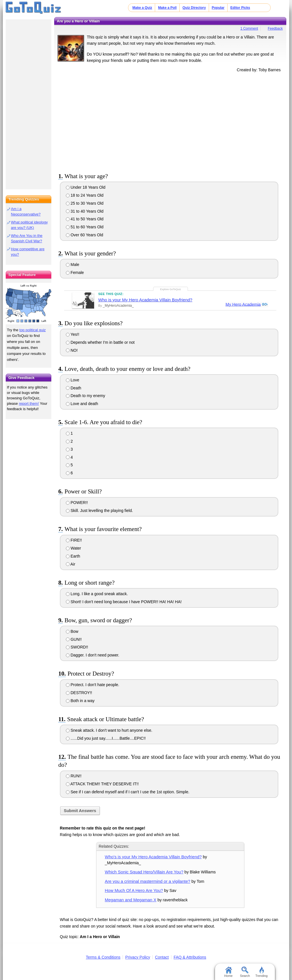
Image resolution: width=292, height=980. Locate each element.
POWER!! (77, 503)
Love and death (82, 404)
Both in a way (80, 701)
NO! (72, 350)
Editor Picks (240, 8)
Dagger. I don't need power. (93, 655)
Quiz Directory (194, 8)
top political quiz (33, 330)
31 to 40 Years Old (85, 211)
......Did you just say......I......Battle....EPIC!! (106, 738)
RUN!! (74, 776)
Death (74, 388)
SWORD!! (77, 647)
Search (245, 972)
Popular (218, 8)
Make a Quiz (142, 8)
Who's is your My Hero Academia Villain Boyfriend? (153, 857)
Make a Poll (167, 8)
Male (73, 265)
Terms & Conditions (103, 957)
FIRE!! (74, 540)
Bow (72, 631)
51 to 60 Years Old (85, 227)
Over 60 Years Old (85, 235)
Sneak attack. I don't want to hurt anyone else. (109, 730)
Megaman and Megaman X (131, 900)
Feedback (275, 29)
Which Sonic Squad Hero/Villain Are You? (144, 872)
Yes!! (73, 334)
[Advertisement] (170, 121)
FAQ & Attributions (190, 957)
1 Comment (249, 29)
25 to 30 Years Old (85, 203)
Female (75, 273)
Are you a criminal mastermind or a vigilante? (148, 881)
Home (228, 972)
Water (74, 548)
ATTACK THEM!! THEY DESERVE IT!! (102, 784)
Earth (73, 556)
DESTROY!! (79, 693)
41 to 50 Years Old (85, 219)
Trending (261, 972)
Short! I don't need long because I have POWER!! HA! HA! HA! (124, 602)
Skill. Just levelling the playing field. (100, 511)
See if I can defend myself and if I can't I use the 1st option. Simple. (128, 792)
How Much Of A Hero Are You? (134, 890)
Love (73, 380)
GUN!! (74, 639)
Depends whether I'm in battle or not (100, 342)
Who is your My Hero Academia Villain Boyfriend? (145, 300)
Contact (162, 957)
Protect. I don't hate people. (93, 685)
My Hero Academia (243, 304)
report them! (29, 403)
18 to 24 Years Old (85, 195)
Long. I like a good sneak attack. (97, 594)
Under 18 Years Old (86, 187)
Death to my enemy (86, 396)
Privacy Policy (138, 957)
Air (71, 564)
